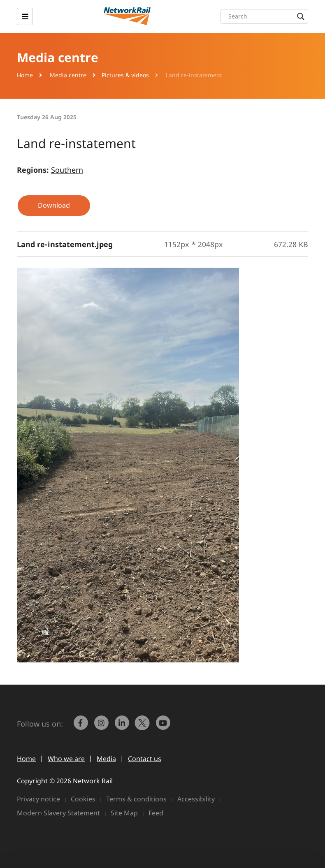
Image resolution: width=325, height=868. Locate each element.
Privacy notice (38, 799)
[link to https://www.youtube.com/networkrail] (164, 727)
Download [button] (54, 205)
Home (25, 75)
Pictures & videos (125, 75)
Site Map (124, 813)
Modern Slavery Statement (58, 813)
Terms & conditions (136, 799)
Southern (67, 170)
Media (106, 759)
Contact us (145, 759)
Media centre (68, 75)
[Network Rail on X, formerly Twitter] (143, 727)
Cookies (83, 799)
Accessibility (196, 799)
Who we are (66, 759)
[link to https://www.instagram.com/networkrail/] (102, 727)
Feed (156, 813)
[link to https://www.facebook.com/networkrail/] (81, 727)
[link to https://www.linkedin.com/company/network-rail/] (123, 727)
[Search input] (266, 16)
